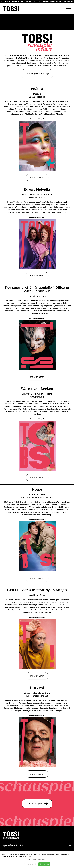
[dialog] (37, 860)
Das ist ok (44, 864)
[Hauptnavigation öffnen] (69, 8)
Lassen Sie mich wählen (37, 859)
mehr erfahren (37, 178)
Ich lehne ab (30, 864)
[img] (11, 9)
